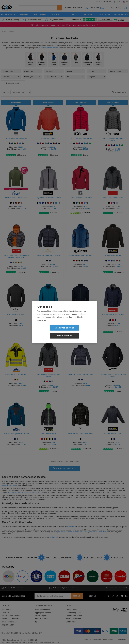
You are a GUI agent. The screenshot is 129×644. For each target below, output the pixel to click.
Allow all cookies (50, 332)
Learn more (42, 325)
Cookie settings (79, 332)
